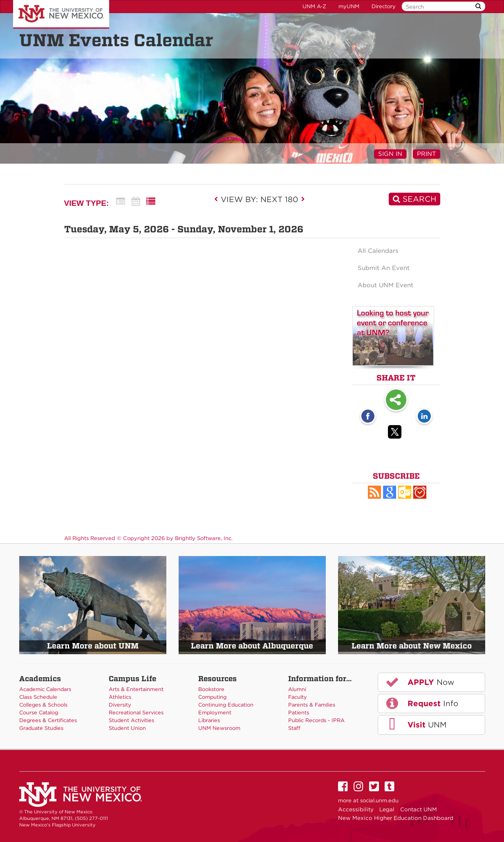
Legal (387, 809)
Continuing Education (226, 705)
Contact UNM (419, 809)
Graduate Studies (41, 728)
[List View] (151, 201)
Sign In (390, 154)
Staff (294, 728)
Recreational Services (136, 713)
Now (419, 682)
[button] (374, 492)
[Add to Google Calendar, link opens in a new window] (390, 492)
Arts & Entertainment (136, 689)
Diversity (120, 705)
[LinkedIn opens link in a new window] (424, 417)
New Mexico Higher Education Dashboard (396, 818)
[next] (303, 199)
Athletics (120, 697)
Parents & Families (312, 705)
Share (396, 401)
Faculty (298, 697)
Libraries (209, 720)
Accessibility (356, 809)
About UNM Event (385, 285)
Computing (212, 697)
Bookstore (211, 689)
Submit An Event (384, 268)
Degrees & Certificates (48, 720)
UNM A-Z (314, 6)
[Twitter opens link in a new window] (396, 433)
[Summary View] (121, 201)
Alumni (297, 689)
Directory (384, 6)
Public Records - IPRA (316, 720)
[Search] (414, 199)
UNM (416, 725)
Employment (215, 713)
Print (427, 154)
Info (421, 703)
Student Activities (131, 720)
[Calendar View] (136, 201)
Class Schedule (38, 697)
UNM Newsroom (219, 728)
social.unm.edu (379, 800)
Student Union (127, 728)
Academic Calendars (45, 689)
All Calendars (378, 251)
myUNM (349, 6)
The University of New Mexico (61, 14)
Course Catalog (39, 713)
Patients (299, 713)
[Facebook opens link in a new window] (368, 417)
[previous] (218, 199)
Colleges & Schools (43, 705)
